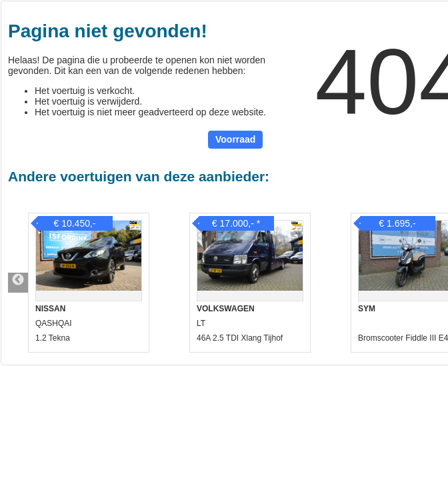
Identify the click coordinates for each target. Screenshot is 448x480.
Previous (18, 283)
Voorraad (235, 139)
